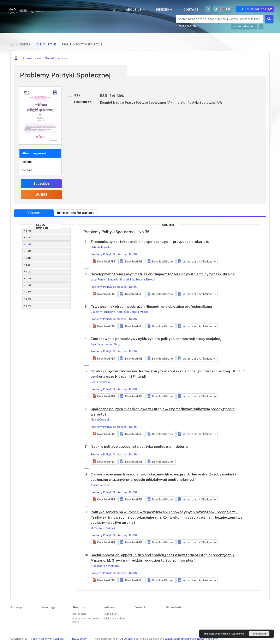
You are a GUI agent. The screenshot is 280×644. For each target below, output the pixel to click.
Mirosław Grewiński (103, 528)
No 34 (28, 258)
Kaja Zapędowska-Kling (105, 344)
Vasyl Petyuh (99, 280)
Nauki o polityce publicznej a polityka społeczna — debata (139, 447)
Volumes (34, 213)
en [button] (226, 9)
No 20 (28, 272)
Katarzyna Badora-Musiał (132, 312)
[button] (104, 261)
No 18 (27, 285)
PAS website (174, 607)
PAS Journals (79, 614)
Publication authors (114, 619)
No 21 (27, 265)
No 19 (27, 278)
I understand (259, 634)
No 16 (27, 299)
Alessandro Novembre (105, 566)
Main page (48, 607)
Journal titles (46, 45)
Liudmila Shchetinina (121, 280)
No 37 (28, 238)
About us (135, 10)
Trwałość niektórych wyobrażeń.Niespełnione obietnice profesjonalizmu (151, 307)
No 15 (27, 306)
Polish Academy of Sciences (47, 639)
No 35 (28, 251)
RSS (41, 194)
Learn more (238, 634)
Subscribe (41, 184)
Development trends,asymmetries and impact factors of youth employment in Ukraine (163, 274)
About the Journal (34, 153)
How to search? (187, 26)
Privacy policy (79, 639)
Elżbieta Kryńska (101, 247)
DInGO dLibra (127, 639)
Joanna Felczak (100, 485)
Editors (27, 162)
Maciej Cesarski (100, 420)
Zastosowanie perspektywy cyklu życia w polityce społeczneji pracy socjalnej (156, 339)
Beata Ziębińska (101, 382)
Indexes (164, 10)
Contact (191, 10)
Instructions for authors (76, 213)
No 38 (28, 231)
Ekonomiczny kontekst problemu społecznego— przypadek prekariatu (150, 242)
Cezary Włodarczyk (103, 312)
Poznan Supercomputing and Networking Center (191, 639)
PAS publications (255, 9)
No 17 (27, 292)
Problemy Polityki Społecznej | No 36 (114, 254)
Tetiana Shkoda (145, 280)
